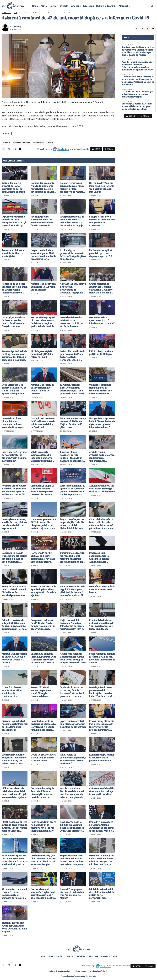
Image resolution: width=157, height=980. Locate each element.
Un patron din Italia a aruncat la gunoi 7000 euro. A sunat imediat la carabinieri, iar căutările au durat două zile (43, 255)
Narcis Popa (18, 27)
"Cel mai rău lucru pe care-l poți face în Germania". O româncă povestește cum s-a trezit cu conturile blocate (72, 692)
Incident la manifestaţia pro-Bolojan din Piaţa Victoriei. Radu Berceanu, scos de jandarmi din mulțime (72, 355)
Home (35, 6)
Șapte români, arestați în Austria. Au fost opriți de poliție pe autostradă (73, 724)
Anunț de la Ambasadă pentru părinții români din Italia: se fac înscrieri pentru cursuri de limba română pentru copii (14, 591)
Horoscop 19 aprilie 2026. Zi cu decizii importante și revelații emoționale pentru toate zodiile (43, 557)
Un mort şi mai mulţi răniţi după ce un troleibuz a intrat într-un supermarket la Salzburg (101, 389)
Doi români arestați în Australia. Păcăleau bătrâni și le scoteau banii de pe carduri (42, 793)
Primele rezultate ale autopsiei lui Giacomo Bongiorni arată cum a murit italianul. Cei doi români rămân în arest (14, 625)
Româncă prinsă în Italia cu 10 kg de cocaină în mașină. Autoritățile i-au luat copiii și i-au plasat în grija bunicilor (14, 355)
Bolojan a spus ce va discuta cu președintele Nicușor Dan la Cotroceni (102, 221)
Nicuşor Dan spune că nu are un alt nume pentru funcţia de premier (42, 389)
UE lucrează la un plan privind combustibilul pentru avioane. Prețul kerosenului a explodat (14, 793)
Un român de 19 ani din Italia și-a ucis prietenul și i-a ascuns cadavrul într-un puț (102, 187)
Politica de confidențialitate (60, 971)
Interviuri (88, 6)
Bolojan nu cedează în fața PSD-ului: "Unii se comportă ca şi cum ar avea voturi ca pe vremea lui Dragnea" (43, 625)
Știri (15, 13)
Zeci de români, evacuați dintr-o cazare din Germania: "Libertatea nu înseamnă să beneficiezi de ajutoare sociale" (102, 456)
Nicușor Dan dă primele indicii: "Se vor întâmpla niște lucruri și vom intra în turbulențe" (102, 423)
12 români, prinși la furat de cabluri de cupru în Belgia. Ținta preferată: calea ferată (72, 389)
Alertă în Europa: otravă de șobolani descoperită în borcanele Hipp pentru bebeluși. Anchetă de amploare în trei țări (73, 288)
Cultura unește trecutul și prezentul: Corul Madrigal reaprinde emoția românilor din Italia (72, 557)
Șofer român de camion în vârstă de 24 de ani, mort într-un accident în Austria (102, 658)
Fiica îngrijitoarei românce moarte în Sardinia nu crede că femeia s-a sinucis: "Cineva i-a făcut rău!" (43, 221)
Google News (63, 149)
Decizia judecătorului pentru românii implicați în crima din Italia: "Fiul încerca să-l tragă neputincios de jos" (101, 692)
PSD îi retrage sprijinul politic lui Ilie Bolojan (101, 353)
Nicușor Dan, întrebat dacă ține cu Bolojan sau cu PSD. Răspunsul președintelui (15, 725)
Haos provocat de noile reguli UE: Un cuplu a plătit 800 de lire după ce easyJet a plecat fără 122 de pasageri (73, 591)
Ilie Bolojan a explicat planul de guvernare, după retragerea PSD (101, 253)
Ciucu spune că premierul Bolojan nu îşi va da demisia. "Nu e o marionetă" (73, 759)
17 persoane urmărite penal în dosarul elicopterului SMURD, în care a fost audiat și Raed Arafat (14, 221)
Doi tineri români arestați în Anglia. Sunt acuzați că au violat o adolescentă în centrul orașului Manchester (43, 894)
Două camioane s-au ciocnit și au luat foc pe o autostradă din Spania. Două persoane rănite (14, 389)
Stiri (43, 6)
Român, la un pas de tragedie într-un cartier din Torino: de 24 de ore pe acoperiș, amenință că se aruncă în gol (14, 557)
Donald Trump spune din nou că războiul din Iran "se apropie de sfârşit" (72, 894)
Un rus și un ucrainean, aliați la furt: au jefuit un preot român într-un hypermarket (14, 524)
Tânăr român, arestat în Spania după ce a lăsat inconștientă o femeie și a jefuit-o (43, 591)
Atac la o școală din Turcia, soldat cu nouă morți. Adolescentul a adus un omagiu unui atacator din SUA (72, 793)
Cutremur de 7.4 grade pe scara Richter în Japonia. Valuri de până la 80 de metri (14, 456)
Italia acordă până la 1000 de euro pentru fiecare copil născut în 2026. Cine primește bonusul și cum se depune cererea (72, 826)
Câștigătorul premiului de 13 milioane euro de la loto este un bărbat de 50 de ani (43, 423)
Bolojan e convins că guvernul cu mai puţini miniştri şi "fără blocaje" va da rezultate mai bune (73, 187)
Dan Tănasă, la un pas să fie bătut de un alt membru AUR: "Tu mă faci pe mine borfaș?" (43, 826)
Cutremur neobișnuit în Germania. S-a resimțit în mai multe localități (102, 791)
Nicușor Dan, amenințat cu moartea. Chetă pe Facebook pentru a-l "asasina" (14, 658)
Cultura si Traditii (105, 6)
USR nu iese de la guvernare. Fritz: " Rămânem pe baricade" (102, 320)
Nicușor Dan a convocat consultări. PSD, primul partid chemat (43, 287)
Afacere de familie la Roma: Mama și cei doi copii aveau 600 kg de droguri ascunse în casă (73, 658)
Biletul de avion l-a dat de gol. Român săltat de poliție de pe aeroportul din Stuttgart (102, 894)
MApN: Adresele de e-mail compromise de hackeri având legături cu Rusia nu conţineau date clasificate (72, 860)
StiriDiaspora (6, 13)
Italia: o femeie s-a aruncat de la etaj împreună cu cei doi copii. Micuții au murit (13, 187)
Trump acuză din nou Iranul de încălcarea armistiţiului (13, 253)
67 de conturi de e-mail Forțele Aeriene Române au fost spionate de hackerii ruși (14, 894)
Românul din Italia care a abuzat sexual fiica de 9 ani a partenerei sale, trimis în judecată (102, 625)
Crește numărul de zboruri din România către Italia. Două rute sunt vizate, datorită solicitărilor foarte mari (102, 288)
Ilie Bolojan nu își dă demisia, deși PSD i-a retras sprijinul (42, 354)
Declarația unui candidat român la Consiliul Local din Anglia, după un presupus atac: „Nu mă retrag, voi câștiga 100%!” (101, 557)
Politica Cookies (81, 971)
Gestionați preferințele (99, 971)
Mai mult (125, 6)
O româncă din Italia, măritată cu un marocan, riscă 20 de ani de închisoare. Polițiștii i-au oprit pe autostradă (71, 322)
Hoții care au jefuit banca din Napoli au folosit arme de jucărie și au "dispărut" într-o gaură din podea (72, 625)
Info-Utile (76, 6)
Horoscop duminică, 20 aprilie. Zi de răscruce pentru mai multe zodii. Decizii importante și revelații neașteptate (73, 490)
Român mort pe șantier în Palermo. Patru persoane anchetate (102, 758)
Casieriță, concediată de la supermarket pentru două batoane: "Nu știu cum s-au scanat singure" (13, 322)
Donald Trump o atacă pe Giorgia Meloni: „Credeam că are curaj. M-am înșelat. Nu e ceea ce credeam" (102, 826)
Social (53, 6)
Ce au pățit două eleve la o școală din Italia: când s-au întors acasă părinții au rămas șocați (102, 524)
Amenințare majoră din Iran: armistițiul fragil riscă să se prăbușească (102, 489)
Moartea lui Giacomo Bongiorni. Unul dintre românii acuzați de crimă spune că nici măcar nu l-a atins (14, 759)
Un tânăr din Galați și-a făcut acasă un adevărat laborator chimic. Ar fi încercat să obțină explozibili (43, 860)
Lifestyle (63, 6)
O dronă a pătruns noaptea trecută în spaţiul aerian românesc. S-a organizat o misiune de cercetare (14, 692)
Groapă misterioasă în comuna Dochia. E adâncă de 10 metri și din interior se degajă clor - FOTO (72, 221)
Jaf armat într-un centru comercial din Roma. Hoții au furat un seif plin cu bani (73, 423)
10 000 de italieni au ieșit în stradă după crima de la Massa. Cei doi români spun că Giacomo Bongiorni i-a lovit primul (14, 826)
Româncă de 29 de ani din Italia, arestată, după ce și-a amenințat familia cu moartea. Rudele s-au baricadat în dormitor (14, 288)
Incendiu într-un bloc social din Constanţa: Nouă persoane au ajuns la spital (14, 927)
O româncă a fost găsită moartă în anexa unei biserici (102, 589)
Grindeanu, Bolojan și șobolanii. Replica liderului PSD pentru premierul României (42, 490)
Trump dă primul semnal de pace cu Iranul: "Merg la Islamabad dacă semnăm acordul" (41, 692)
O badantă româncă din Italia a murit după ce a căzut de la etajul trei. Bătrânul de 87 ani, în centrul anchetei (102, 860)
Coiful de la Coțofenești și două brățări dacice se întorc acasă (43, 758)
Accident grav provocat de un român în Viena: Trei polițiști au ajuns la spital (73, 255)
